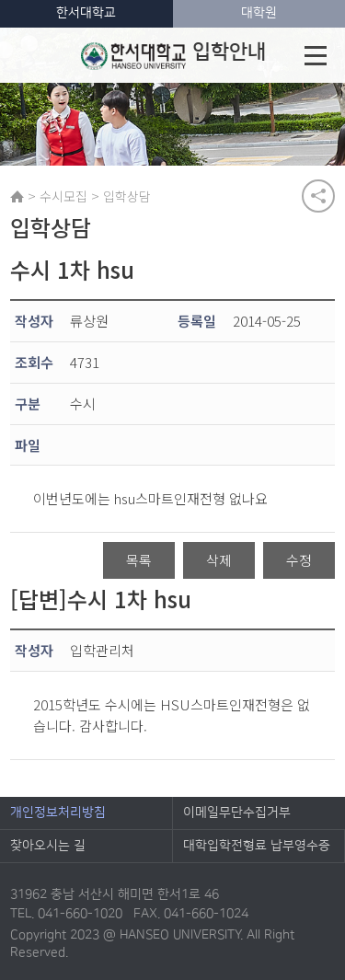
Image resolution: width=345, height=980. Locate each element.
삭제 (219, 560)
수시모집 (63, 196)
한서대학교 (86, 13)
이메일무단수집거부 (237, 813)
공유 (318, 196)
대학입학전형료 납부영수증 (257, 846)
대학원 (259, 13)
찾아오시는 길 (48, 846)
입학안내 (173, 55)
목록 (139, 560)
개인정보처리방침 (58, 813)
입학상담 (127, 196)
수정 (299, 560)
